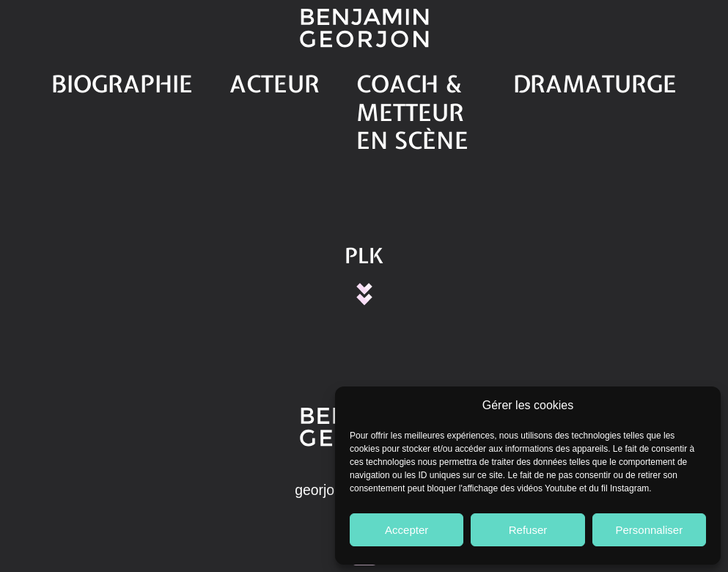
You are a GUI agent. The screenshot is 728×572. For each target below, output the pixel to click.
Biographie (153, 78)
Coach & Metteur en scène (402, 78)
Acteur (254, 78)
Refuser (528, 530)
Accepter (407, 530)
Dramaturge (570, 78)
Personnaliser (649, 530)
